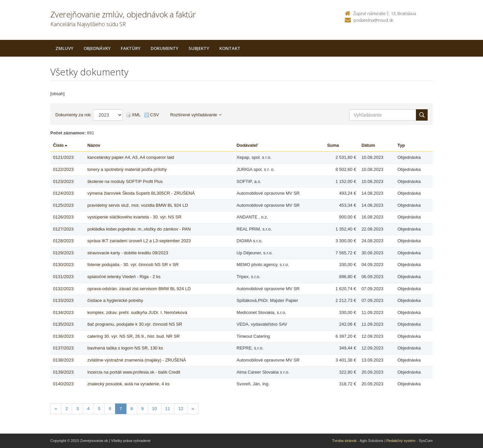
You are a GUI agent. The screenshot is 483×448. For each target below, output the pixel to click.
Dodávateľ (247, 145)
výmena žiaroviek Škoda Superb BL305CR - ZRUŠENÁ (141, 193)
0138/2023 (63, 360)
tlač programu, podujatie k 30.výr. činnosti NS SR (135, 324)
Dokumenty (165, 48)
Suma (333, 145)
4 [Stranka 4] (88, 409)
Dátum (368, 145)
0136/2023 (63, 336)
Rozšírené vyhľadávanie (196, 115)
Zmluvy (64, 48)
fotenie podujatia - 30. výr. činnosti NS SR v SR (133, 265)
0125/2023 (63, 205)
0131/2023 (63, 277)
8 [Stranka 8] (132, 409)
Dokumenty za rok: (73, 115)
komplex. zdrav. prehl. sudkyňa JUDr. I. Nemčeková (137, 312)
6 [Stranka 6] (110, 409)
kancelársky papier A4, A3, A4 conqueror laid (131, 157)
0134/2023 (63, 312)
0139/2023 (63, 372)
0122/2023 (63, 169)
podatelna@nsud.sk (373, 20)
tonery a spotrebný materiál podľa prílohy (127, 169)
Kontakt (230, 48)
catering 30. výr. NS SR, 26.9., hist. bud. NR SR (134, 336)
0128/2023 (63, 241)
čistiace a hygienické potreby (115, 300)
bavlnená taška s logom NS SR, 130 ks (125, 348)
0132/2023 (63, 289)
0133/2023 (63, 300)
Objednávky (97, 48)
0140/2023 (63, 384)
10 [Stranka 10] (154, 409)
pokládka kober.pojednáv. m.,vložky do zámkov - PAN (139, 229)
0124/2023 (63, 193)
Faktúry (131, 48)
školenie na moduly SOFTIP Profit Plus (125, 181)
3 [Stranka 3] (77, 409)
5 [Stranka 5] (99, 409)
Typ (401, 145)
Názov (94, 145)
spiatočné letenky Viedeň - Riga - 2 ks (124, 277)
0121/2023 (63, 157)
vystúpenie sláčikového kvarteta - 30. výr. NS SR (135, 217)
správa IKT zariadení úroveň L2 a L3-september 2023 (139, 241)
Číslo (60, 145)
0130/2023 (63, 265)
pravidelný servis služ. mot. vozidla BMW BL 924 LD (138, 205)
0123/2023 (63, 181)
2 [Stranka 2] (67, 409)
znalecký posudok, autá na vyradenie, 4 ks (129, 384)
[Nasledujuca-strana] (193, 409)
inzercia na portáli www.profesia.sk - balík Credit (134, 372)
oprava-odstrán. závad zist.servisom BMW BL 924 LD (139, 289)
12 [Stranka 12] (181, 409)
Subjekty (199, 48)
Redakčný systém (401, 441)
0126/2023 (63, 217)
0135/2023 (63, 324)
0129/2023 (63, 253)
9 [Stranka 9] (142, 409)
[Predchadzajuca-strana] (56, 409)
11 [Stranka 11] (168, 409)
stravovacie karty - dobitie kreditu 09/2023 (128, 253)
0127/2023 (63, 229)
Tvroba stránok (344, 441)
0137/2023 (63, 348)
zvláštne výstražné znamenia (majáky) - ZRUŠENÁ (137, 360)
